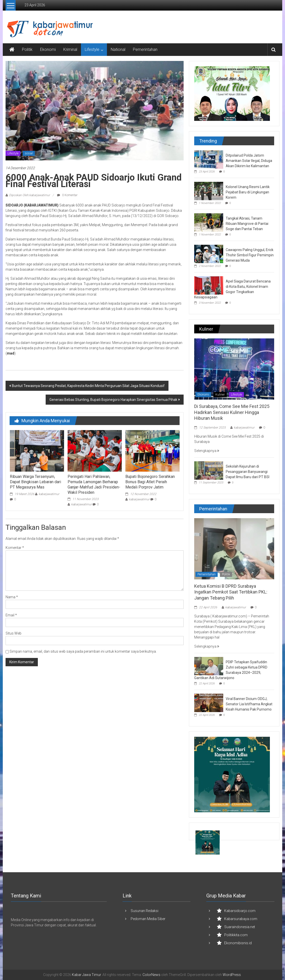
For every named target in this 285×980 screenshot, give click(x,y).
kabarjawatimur (49, 494)
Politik (27, 49)
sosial (29, 153)
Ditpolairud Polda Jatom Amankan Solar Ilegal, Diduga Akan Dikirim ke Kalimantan (249, 161)
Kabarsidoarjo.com (240, 911)
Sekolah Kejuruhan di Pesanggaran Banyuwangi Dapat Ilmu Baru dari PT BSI (248, 472)
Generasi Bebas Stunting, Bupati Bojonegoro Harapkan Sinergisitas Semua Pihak (113, 400)
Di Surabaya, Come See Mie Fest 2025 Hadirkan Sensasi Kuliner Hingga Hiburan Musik (232, 412)
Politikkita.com (236, 935)
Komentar (15, 548)
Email (11, 615)
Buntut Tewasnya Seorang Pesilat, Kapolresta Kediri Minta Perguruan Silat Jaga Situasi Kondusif (88, 386)
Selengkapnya (207, 451)
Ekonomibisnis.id (238, 943)
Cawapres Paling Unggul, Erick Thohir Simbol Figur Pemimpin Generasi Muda (250, 255)
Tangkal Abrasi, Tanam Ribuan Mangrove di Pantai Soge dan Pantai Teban (247, 224)
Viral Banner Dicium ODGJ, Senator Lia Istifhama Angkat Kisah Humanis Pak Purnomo (249, 704)
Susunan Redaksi (145, 911)
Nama (12, 597)
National (118, 49)
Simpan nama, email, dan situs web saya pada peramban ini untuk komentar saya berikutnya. (83, 651)
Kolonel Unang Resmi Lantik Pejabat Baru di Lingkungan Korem (248, 192)
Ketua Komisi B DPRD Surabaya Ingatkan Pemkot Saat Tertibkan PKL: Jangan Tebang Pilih (231, 592)
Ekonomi (48, 49)
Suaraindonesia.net (240, 927)
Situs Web (13, 633)
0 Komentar (67, 195)
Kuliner (220, 395)
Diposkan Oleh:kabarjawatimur (30, 195)
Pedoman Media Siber (148, 919)
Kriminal (70, 49)
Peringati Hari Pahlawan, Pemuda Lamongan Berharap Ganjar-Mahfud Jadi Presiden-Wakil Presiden (94, 484)
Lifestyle (92, 49)
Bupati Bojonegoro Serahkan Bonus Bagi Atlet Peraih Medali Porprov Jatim (150, 482)
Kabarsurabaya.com (241, 919)
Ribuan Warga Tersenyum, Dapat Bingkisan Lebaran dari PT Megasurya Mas (35, 482)
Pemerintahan (145, 49)
